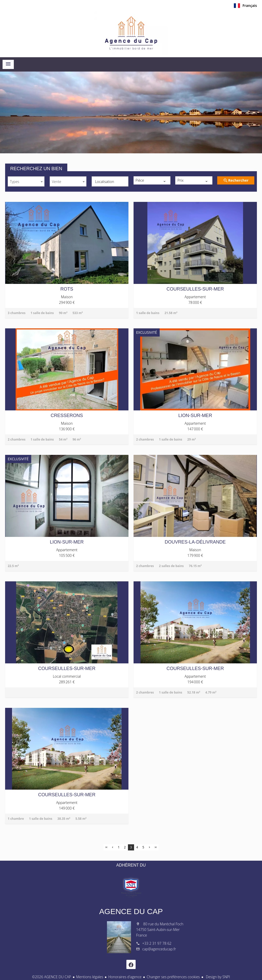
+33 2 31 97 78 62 (157, 943)
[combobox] (26, 181)
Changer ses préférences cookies (173, 977)
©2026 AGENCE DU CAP (52, 977)
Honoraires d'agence (125, 977)
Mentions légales (90, 977)
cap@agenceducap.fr (159, 949)
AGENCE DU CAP (131, 911)
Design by (217, 977)
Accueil (131, 33)
